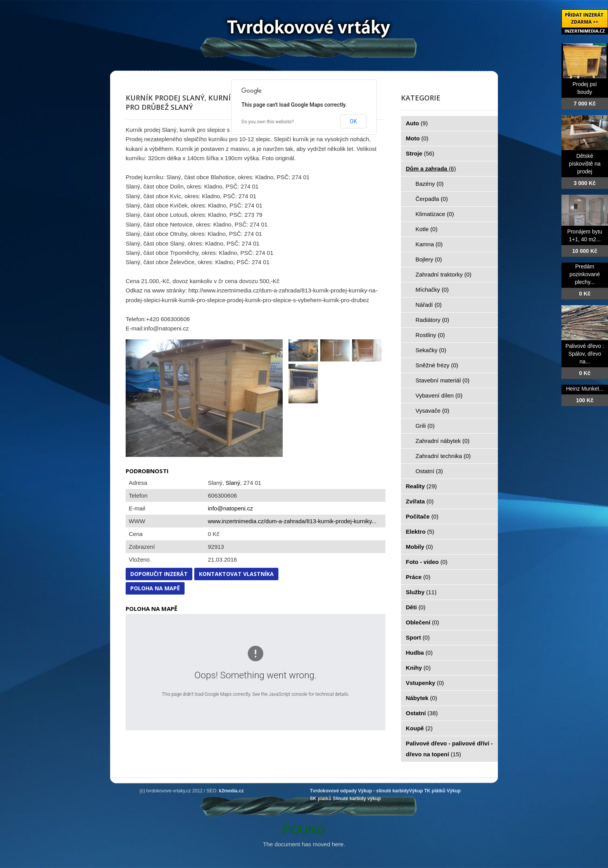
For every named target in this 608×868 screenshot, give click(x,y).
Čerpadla (432, 199)
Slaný (233, 483)
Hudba (419, 653)
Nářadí (429, 305)
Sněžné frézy (437, 365)
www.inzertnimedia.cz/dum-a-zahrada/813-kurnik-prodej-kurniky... (292, 521)
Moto (417, 138)
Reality (421, 486)
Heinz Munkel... (585, 389)
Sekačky (431, 350)
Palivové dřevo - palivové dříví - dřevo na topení (449, 749)
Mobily (420, 547)
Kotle (427, 229)
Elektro (420, 532)
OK (353, 121)
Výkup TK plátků (427, 791)
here (338, 844)
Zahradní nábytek (443, 441)
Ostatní (429, 471)
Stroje (420, 153)
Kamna (429, 244)
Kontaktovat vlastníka (236, 574)
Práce (418, 577)
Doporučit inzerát (159, 574)
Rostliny (430, 335)
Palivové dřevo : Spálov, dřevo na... (585, 354)
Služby (421, 592)
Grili (425, 426)
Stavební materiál (443, 380)
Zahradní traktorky (444, 274)
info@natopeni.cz (230, 508)
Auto (417, 123)
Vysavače (433, 411)
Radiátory (433, 320)
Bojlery (429, 259)
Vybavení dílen (439, 395)
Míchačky (432, 290)
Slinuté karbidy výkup (357, 799)
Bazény (430, 184)
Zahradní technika (443, 456)
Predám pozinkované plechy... (585, 274)
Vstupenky (425, 683)
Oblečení (423, 622)
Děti (416, 607)
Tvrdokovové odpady (333, 791)
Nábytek (422, 698)
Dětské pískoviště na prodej (585, 164)
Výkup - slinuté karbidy (383, 791)
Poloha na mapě (155, 588)
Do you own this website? (268, 122)
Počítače (422, 516)
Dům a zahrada (431, 169)
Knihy (418, 668)
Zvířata (420, 501)
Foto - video (427, 562)
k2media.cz (231, 791)
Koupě (419, 728)
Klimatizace (435, 214)
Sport (418, 637)
